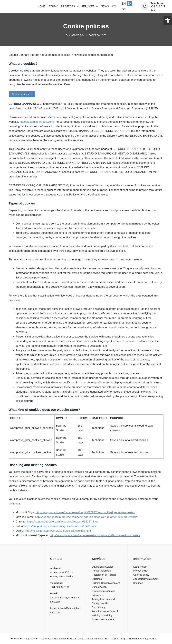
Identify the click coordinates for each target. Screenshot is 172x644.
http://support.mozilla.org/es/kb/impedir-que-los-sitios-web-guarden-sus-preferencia (86, 517)
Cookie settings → (22, 94)
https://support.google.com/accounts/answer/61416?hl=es (63, 522)
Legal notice (140, 567)
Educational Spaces (103, 567)
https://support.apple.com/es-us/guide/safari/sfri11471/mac (61, 526)
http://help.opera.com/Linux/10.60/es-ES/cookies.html (58, 531)
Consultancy (99, 607)
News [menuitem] (105, 6)
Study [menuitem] (53, 6)
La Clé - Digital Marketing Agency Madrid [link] (137, 639)
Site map (138, 583)
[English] (124, 4)
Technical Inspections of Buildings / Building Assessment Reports (105, 615)
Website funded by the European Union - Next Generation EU (75, 639)
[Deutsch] (124, 10)
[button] (168, 21)
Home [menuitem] (42, 6)
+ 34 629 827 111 (60, 587)
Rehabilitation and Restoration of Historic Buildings (104, 575)
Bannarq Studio (75, 35)
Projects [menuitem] (70, 7)
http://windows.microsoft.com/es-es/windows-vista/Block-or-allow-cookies (95, 535)
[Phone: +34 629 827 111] (144, 7)
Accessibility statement (146, 579)
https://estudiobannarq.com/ (37, 122)
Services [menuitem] (90, 7)
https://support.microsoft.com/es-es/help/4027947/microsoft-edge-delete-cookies (85, 512)
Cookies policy (141, 575)
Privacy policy (141, 571)
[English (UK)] (129, 4)
